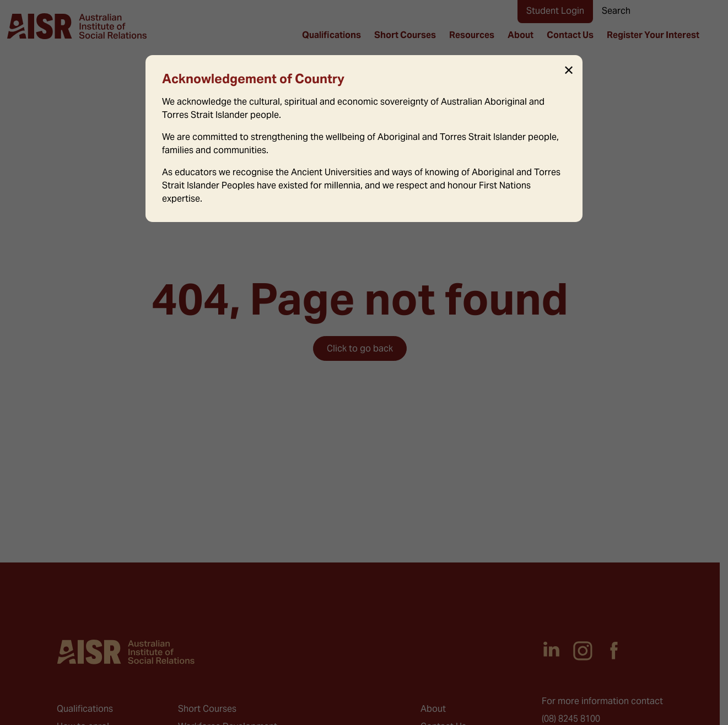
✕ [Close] (569, 71)
